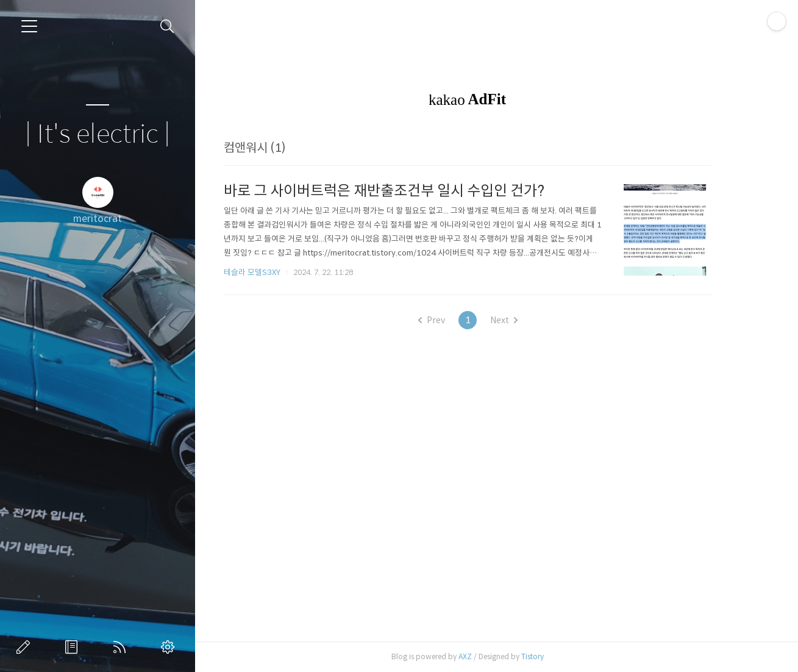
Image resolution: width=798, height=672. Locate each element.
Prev (455, 320)
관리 (170, 647)
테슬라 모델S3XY (275, 272)
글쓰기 (26, 647)
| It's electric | (98, 134)
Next (527, 320)
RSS (122, 647)
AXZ (488, 656)
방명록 (74, 647)
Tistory (556, 656)
